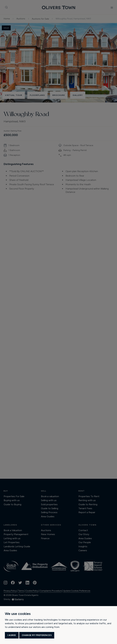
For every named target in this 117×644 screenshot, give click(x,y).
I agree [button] (12, 635)
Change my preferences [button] (37, 635)
